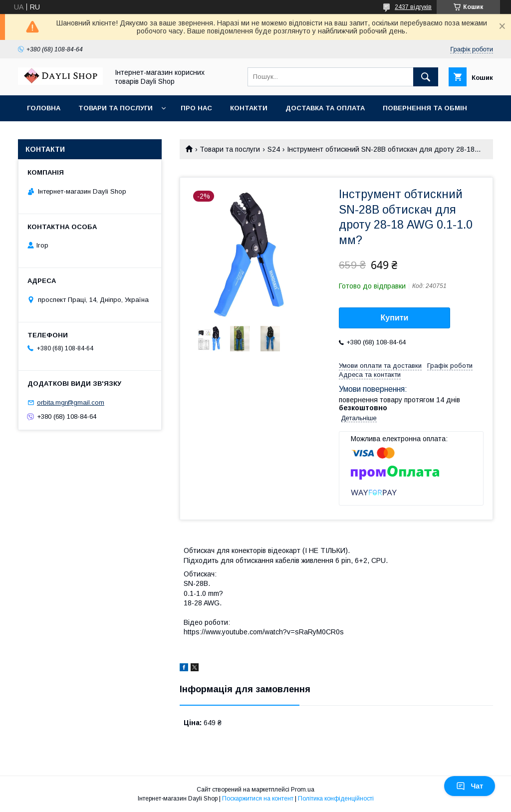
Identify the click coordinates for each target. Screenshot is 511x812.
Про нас (196, 108)
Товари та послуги (116, 108)
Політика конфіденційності (336, 799)
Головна (44, 108)
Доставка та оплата (325, 108)
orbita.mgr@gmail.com (71, 403)
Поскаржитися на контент (258, 799)
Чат (470, 786)
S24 (274, 149)
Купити (395, 318)
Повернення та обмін (425, 108)
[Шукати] (426, 77)
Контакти (249, 108)
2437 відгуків (413, 7)
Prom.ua (303, 790)
